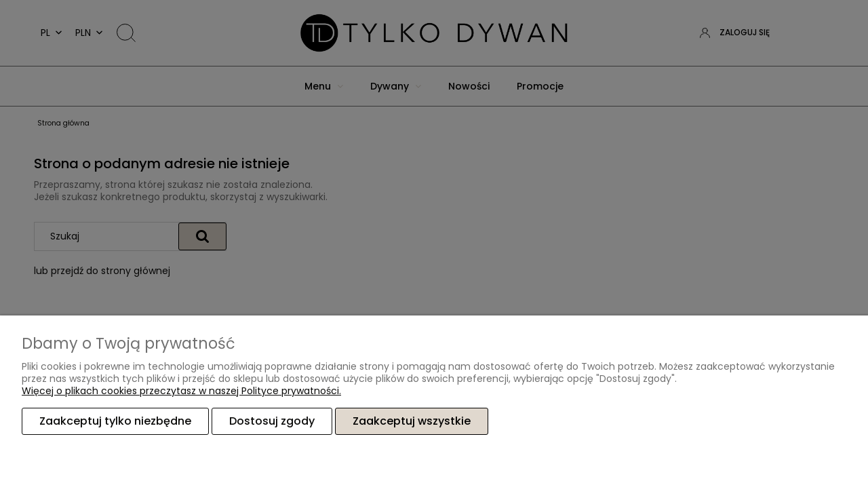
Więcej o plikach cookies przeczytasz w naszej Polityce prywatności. (181, 391)
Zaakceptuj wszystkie (412, 421)
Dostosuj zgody (272, 421)
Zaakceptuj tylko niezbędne (115, 421)
